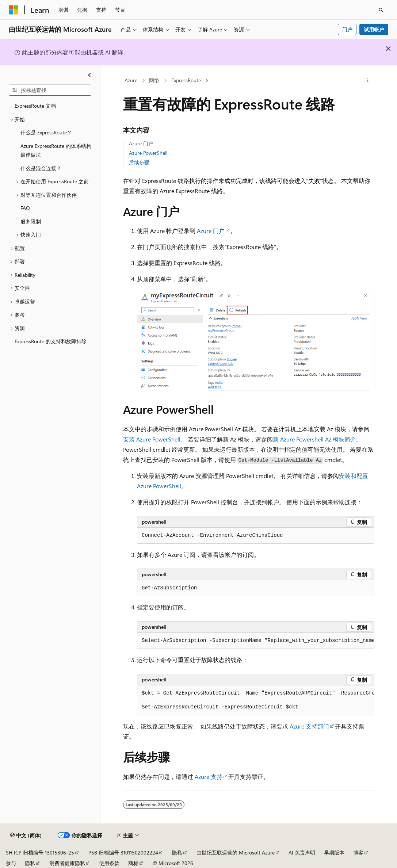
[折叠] (89, 75)
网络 (154, 80)
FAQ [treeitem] (25, 208)
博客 (358, 852)
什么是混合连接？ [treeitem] (41, 168)
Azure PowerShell (148, 153)
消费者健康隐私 (67, 863)
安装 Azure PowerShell (152, 439)
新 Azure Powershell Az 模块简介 (314, 439)
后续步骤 (139, 162)
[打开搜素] (381, 10)
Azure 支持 (209, 777)
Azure (131, 80)
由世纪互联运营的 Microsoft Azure (236, 852)
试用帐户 (374, 29)
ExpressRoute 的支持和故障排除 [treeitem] (51, 341)
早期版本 (334, 852)
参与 (11, 863)
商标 (133, 863)
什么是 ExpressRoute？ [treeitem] (46, 132)
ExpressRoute (186, 80)
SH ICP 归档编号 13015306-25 (40, 852)
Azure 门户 (141, 143)
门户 (347, 29)
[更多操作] (368, 81)
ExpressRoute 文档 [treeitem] (35, 106)
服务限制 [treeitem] (31, 221)
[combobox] (50, 90)
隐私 (177, 852)
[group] (256, 641)
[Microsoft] (14, 10)
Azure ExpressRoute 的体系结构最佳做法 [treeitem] (56, 150)
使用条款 (109, 863)
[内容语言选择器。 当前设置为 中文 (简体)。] (26, 836)
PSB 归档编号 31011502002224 (123, 852)
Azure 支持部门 (309, 726)
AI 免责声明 (302, 852)
